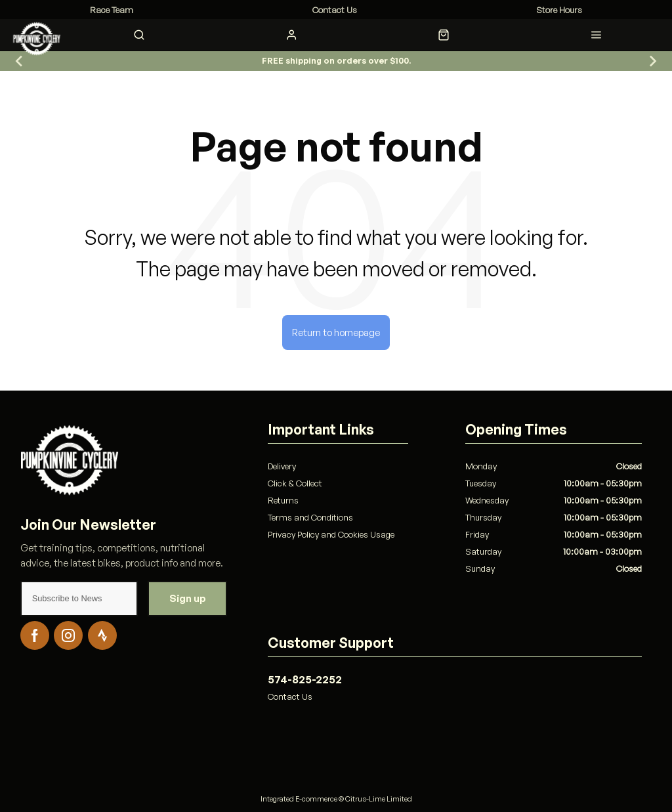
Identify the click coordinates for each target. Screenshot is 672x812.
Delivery (282, 466)
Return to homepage (336, 332)
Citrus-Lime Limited (379, 799)
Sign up (188, 598)
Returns (283, 500)
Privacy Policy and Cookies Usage (331, 534)
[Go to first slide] (652, 61)
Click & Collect (295, 483)
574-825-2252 (305, 679)
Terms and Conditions (310, 517)
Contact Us (290, 696)
